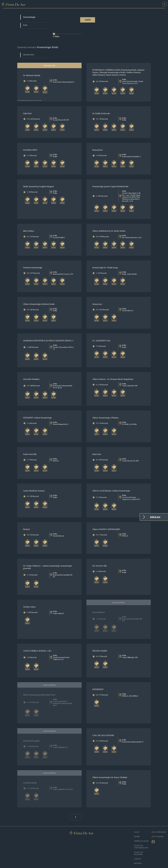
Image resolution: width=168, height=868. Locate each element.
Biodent (26, 523)
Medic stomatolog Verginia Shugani (38, 180)
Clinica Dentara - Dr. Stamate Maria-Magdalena (113, 373)
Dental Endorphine (31, 735)
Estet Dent (97, 448)
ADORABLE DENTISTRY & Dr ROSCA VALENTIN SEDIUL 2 (48, 335)
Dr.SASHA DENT (30, 144)
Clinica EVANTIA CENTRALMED (106, 523)
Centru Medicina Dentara (34, 485)
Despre (137, 831)
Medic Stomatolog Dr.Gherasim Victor (39, 689)
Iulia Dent (27, 107)
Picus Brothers (99, 606)
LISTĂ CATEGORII (157, 831)
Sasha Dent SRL (30, 448)
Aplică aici (155, 517)
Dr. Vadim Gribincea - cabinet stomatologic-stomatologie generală (47, 561)
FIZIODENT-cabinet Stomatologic (38, 412)
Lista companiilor (159, 826)
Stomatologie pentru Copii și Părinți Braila (110, 180)
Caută (90, 20)
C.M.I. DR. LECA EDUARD (103, 729)
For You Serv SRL (100, 560)
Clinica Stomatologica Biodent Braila (39, 298)
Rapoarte (138, 858)
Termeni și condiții (141, 835)
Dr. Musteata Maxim (32, 69)
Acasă (137, 826)
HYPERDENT (98, 683)
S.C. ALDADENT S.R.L (101, 335)
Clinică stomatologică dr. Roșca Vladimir (110, 771)
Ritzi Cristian (29, 225)
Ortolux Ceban (29, 601)
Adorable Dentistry (31, 373)
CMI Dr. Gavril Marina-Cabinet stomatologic (111, 485)
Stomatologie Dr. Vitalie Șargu (105, 262)
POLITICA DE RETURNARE (139, 847)
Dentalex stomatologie (33, 262)
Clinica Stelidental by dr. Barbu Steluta (109, 225)
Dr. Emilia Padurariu (101, 107)
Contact (138, 853)
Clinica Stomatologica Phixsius (105, 412)
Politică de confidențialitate (141, 841)
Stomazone (97, 298)
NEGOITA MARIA (100, 645)
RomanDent (97, 144)
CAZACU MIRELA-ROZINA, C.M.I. (37, 645)
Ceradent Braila (30, 777)
